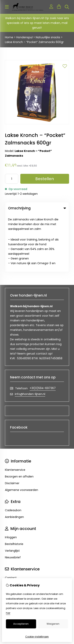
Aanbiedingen (14, 459)
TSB (49, 559)
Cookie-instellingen (37, 637)
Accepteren (21, 624)
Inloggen (11, 479)
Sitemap (11, 533)
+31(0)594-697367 (43, 330)
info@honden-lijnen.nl (30, 336)
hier (8, 613)
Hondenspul (24, 37)
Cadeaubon (13, 452)
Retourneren (14, 527)
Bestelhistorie (14, 486)
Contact (11, 520)
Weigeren (53, 624)
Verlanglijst (12, 493)
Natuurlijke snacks (48, 37)
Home (9, 37)
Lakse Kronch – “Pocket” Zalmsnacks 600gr (34, 42)
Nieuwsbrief (13, 500)
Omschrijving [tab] (37, 208)
